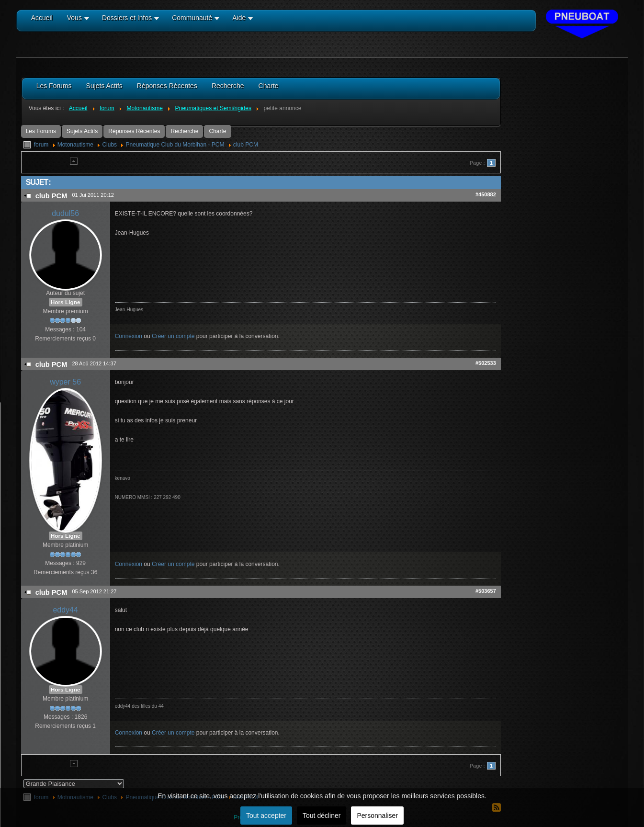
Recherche (184, 131)
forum (41, 145)
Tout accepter (266, 816)
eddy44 (65, 610)
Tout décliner (322, 816)
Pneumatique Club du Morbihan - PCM (175, 145)
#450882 (486, 194)
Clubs (109, 145)
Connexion (129, 336)
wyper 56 (65, 382)
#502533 (486, 363)
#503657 (486, 591)
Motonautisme (75, 145)
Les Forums (41, 131)
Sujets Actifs (82, 131)
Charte (217, 131)
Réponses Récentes (134, 131)
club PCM (246, 145)
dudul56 (65, 213)
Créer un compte (173, 336)
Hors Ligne (66, 302)
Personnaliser (377, 816)
